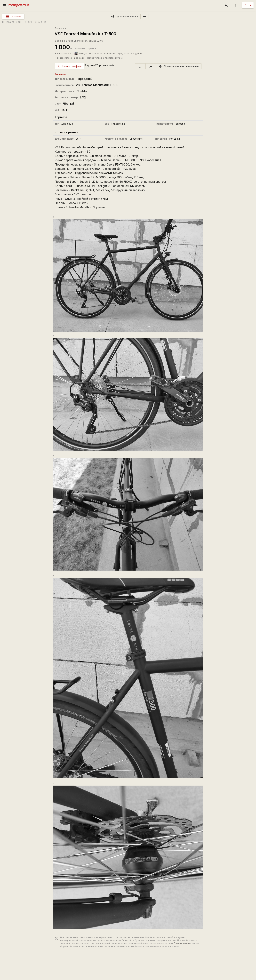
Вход (248, 5)
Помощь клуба (181, 943)
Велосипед (60, 28)
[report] (179, 66)
